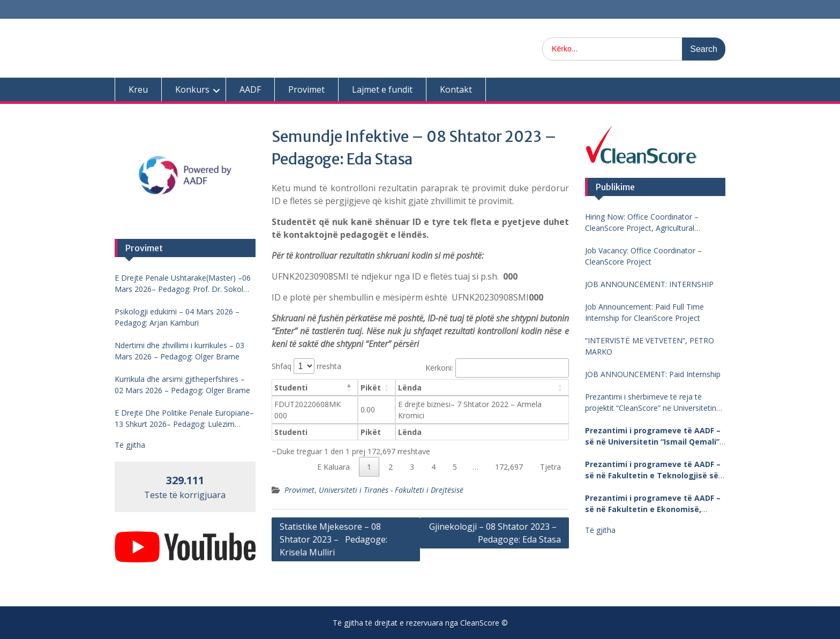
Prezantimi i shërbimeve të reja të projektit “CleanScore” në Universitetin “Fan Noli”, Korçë (651, 403)
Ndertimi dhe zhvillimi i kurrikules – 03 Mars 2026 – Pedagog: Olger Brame (179, 351)
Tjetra (550, 467)
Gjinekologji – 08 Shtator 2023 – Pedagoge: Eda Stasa (495, 533)
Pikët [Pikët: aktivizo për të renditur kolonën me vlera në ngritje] (371, 388)
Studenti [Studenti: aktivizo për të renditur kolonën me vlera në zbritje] (291, 388)
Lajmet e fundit (382, 89)
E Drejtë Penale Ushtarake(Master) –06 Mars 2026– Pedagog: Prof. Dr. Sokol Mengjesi (183, 284)
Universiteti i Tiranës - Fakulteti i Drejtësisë (391, 490)
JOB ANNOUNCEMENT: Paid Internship (653, 374)
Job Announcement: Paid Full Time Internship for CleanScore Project (644, 312)
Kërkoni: (497, 368)
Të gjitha (600, 530)
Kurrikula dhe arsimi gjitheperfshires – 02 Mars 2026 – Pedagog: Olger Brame (182, 385)
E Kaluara (333, 467)
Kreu (138, 89)
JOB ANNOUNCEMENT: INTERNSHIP (649, 284)
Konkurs (192, 89)
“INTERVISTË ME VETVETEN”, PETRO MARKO (650, 346)
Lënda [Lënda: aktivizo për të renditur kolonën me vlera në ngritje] (410, 388)
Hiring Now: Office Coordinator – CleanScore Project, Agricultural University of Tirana (642, 223)
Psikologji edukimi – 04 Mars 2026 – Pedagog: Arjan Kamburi (177, 317)
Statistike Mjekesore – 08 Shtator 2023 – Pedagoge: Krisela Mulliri (333, 539)
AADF (250, 89)
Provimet (306, 89)
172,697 (509, 467)
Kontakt (456, 89)
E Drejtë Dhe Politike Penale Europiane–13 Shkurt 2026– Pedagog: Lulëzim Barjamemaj (184, 419)
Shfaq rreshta (306, 366)
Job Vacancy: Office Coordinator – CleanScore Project (643, 256)
